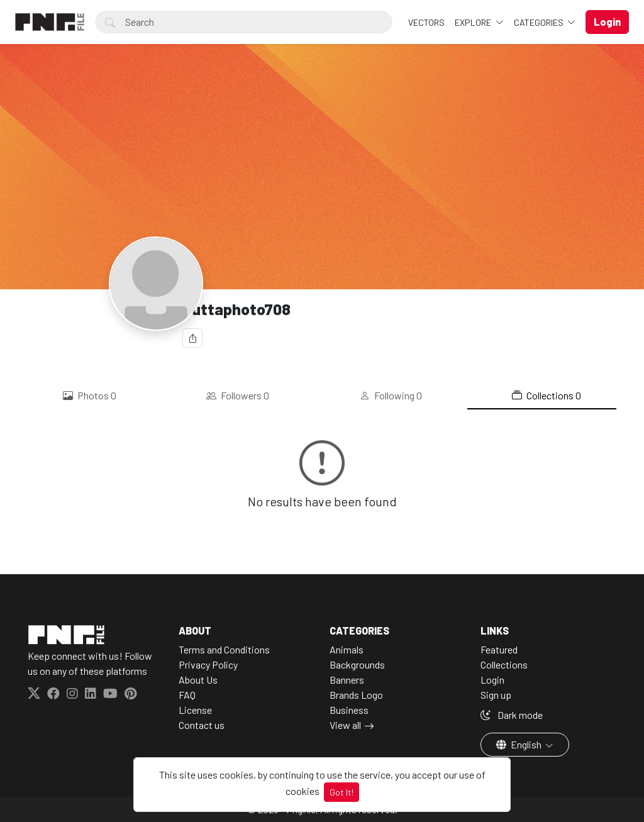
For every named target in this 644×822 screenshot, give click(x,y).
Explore (474, 22)
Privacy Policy (208, 664)
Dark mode (512, 715)
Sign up (496, 695)
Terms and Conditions (224, 649)
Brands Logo (356, 695)
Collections (547, 396)
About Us (198, 680)
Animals (347, 649)
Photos (90, 396)
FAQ (187, 695)
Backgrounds (357, 664)
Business (349, 710)
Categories (540, 22)
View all (345, 725)
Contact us (202, 725)
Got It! (341, 792)
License (195, 710)
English (520, 744)
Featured (499, 649)
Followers (238, 396)
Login (492, 680)
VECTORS (426, 22)
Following (391, 396)
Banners (347, 680)
